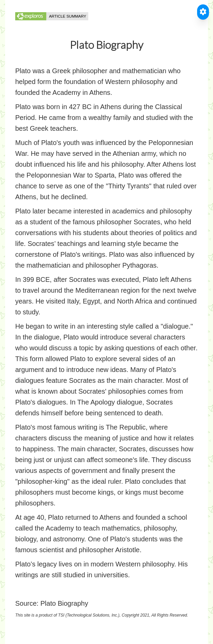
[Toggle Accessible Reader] (203, 12)
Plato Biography (64, 603)
